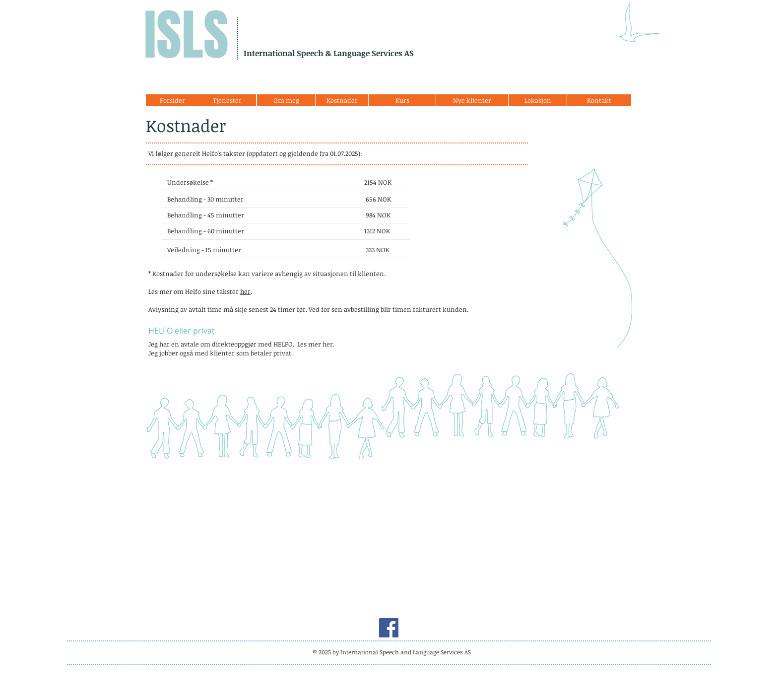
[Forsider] (172, 100)
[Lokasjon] (538, 100)
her (245, 291)
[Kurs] (402, 100)
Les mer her (315, 344)
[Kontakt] (599, 100)
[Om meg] (286, 100)
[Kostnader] (342, 100)
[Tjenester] (227, 100)
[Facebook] (389, 628)
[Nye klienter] (472, 100)
